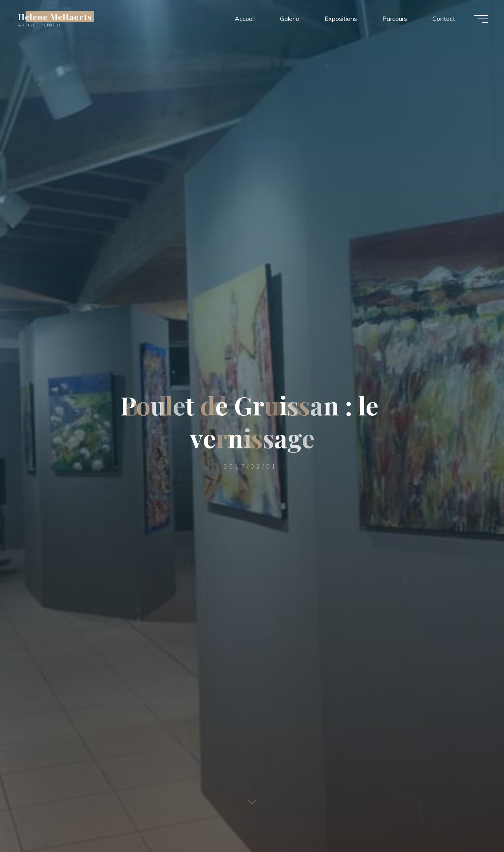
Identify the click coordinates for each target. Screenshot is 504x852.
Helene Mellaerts (55, 17)
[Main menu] (481, 19)
